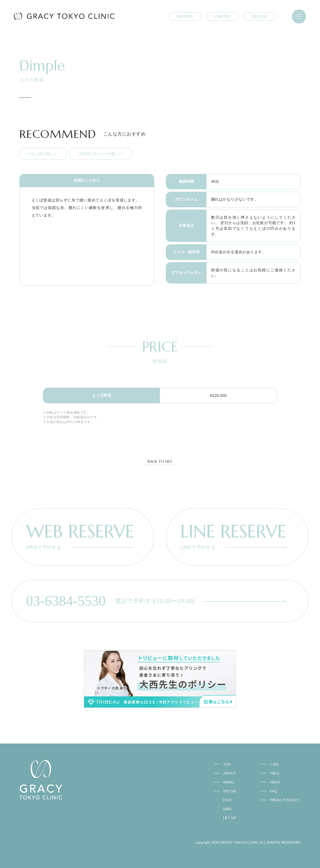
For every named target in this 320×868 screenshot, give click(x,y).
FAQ (274, 791)
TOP (227, 764)
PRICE (275, 773)
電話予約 (260, 16)
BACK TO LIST (160, 462)
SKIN (227, 809)
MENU (229, 782)
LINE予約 (222, 16)
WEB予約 (185, 16)
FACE (228, 800)
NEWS (275, 782)
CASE (275, 764)
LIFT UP (230, 818)
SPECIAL (230, 791)
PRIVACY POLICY (285, 800)
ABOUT (230, 773)
